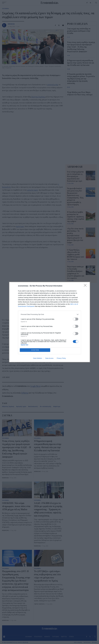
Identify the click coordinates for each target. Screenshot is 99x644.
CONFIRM (35, 350)
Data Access (49, 358)
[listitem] (50, 314)
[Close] (86, 286)
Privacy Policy (61, 358)
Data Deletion (38, 358)
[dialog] (50, 322)
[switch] (76, 319)
